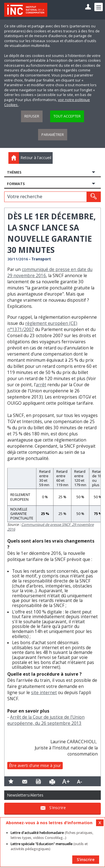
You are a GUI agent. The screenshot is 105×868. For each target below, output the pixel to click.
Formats (16, 184)
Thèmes (14, 172)
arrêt (41, 385)
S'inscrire (58, 808)
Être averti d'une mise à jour (35, 765)
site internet (44, 693)
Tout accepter (67, 116)
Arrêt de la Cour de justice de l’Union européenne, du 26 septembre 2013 (46, 720)
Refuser (32, 116)
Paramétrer (53, 135)
